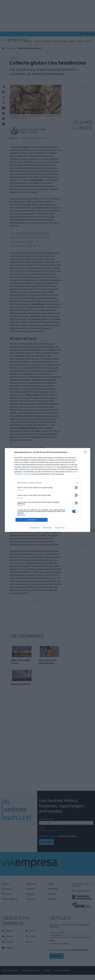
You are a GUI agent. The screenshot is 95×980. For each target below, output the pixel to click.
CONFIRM (32, 520)
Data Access (47, 528)
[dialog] (48, 490)
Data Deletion (35, 528)
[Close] (86, 452)
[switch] (75, 488)
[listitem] (48, 483)
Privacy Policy (60, 528)
